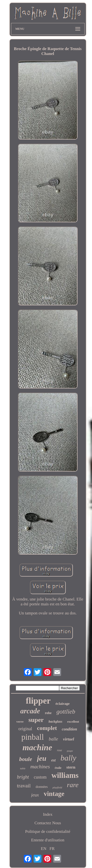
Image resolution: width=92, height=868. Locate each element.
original (25, 729)
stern (71, 767)
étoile (58, 768)
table (23, 768)
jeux (35, 795)
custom (40, 777)
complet (47, 728)
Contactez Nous (48, 823)
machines (40, 767)
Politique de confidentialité (48, 831)
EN (44, 849)
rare (73, 785)
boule (26, 759)
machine (37, 747)
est (53, 760)
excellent (73, 722)
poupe (70, 751)
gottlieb (66, 712)
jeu (42, 758)
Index (48, 814)
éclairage (62, 704)
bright (23, 777)
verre (20, 722)
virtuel (69, 739)
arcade (30, 711)
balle (53, 739)
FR (52, 849)
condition (69, 729)
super (36, 720)
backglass (55, 722)
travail (24, 786)
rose (60, 750)
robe (48, 713)
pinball (33, 737)
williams (65, 775)
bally (68, 758)
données (42, 787)
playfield (57, 787)
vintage (54, 794)
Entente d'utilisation (48, 840)
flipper (38, 701)
